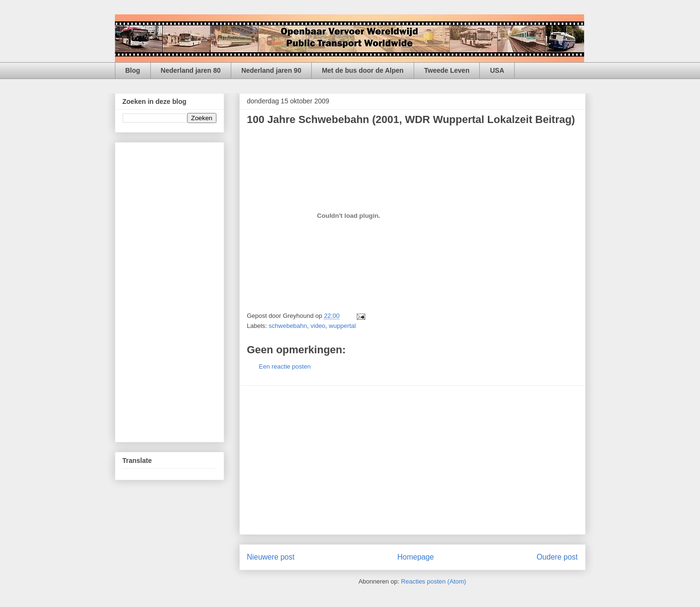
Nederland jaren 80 (191, 70)
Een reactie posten (285, 366)
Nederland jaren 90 (271, 70)
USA (497, 70)
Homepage (416, 557)
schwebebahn (288, 326)
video (318, 326)
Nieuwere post (271, 557)
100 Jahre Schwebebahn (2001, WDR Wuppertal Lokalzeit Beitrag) (411, 119)
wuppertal (342, 326)
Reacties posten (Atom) (434, 581)
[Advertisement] (412, 460)
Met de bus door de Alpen (363, 70)
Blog (133, 70)
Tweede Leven (447, 70)
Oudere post (557, 557)
